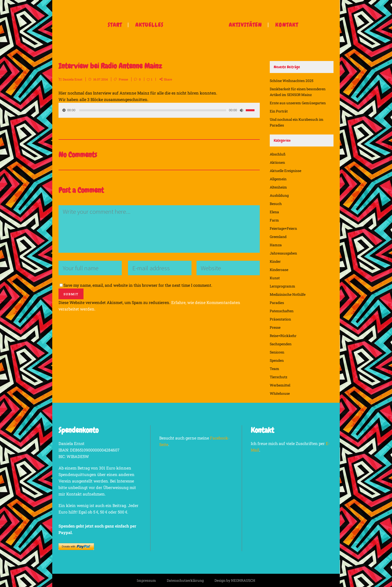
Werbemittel (280, 385)
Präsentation (280, 319)
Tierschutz (278, 377)
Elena (274, 212)
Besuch (276, 204)
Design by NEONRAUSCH (235, 580)
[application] (159, 110)
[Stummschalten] (241, 110)
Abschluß (278, 154)
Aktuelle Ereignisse (285, 171)
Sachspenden (281, 344)
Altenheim (278, 187)
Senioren (277, 352)
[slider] (153, 110)
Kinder (275, 261)
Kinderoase (279, 270)
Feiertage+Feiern (283, 228)
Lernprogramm (282, 286)
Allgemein (278, 179)
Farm (274, 220)
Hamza (276, 245)
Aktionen (277, 162)
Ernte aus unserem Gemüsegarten (298, 103)
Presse (123, 79)
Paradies (277, 303)
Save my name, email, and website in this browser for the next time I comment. (138, 285)
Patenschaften (282, 311)
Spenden (277, 360)
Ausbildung (279, 195)
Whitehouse (280, 393)
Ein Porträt (279, 111)
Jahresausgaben (283, 253)
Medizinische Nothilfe (288, 294)
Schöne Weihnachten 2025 (291, 81)
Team (274, 369)
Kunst (275, 278)
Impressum (146, 580)
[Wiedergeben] (64, 110)
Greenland (278, 237)
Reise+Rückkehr (283, 336)
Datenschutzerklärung (185, 580)
